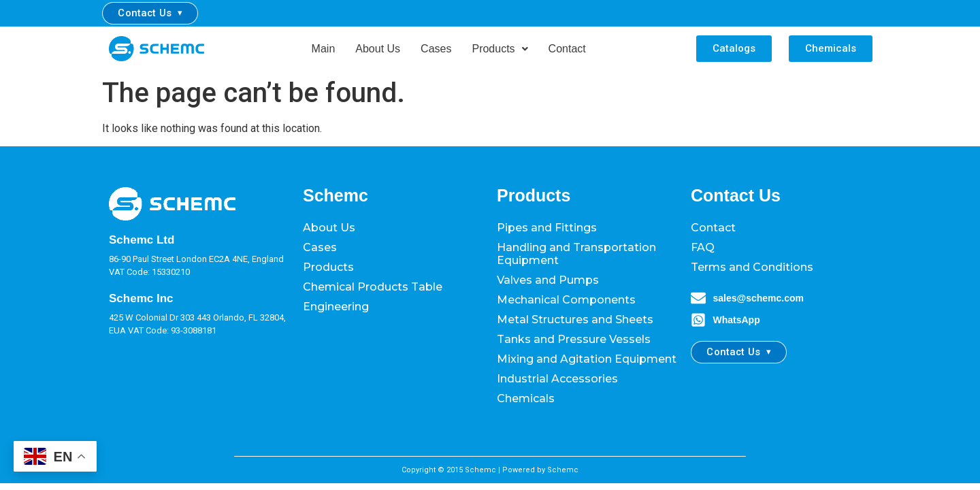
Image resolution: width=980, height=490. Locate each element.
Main (324, 49)
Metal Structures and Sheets (575, 320)
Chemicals (526, 398)
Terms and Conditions (752, 267)
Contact (567, 49)
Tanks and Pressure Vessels (574, 339)
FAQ (703, 247)
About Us (378, 49)
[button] (500, 49)
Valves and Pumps (548, 280)
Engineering (336, 307)
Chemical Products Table (373, 287)
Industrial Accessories (557, 379)
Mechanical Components (566, 300)
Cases (436, 49)
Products (500, 49)
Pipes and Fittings (547, 228)
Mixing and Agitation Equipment (587, 359)
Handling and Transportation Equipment (576, 254)
